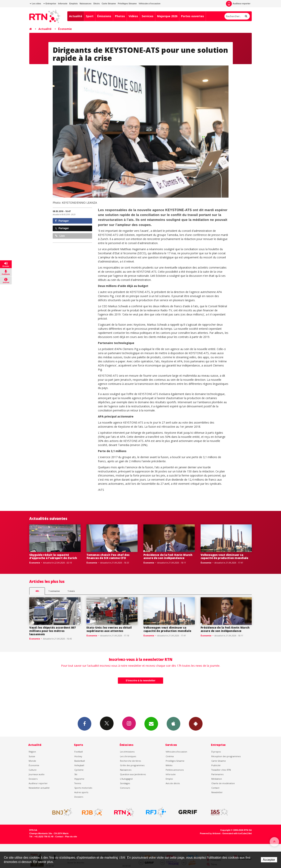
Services (148, 16)
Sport (90, 16)
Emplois (73, 4)
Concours (125, 788)
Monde (32, 761)
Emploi (169, 779)
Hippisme (79, 779)
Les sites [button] (35, 4)
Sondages (125, 783)
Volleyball (79, 765)
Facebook (84, 724)
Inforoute (63, 4)
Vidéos (133, 16)
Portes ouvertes (193, 16)
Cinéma (170, 756)
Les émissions (127, 752)
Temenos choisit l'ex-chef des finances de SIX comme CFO (108, 556)
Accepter (269, 860)
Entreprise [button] (50, 4)
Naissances (86, 4)
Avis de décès (173, 783)
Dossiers (33, 779)
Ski (76, 774)
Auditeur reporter (38, 783)
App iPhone (173, 724)
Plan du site (71, 837)
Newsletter (217, 792)
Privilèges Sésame (127, 4)
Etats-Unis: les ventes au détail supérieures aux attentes (109, 629)
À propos (216, 752)
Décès (97, 4)
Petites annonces (175, 770)
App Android (196, 724)
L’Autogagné (126, 779)
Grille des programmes (132, 765)
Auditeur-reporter (238, 4)
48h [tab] (37, 591)
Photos (120, 16)
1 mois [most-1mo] (71, 591)
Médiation (217, 779)
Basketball (80, 761)
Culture (33, 770)
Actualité (76, 16)
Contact (215, 788)
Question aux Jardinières (133, 774)
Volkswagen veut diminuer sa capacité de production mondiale (224, 556)
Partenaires (217, 774)
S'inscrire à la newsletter (140, 680)
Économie (65, 29)
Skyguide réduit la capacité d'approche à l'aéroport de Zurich (53, 556)
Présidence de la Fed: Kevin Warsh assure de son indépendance (168, 556)
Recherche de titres (130, 761)
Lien (60, 236)
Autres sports (81, 792)
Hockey (78, 756)
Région (32, 752)
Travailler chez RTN (221, 770)
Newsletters (151, 724)
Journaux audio (37, 774)
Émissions (104, 16)
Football (79, 752)
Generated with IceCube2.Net (237, 833)
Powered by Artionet (210, 833)
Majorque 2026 (167, 16)
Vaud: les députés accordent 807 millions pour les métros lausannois (52, 631)
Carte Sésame (109, 4)
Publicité (216, 765)
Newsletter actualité (39, 788)
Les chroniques (128, 756)
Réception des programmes (226, 756)
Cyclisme (79, 770)
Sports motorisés (83, 788)
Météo (169, 765)
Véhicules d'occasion (149, 4)
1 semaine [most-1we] (54, 591)
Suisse (32, 756)
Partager (62, 221)
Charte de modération (223, 783)
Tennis (78, 783)
